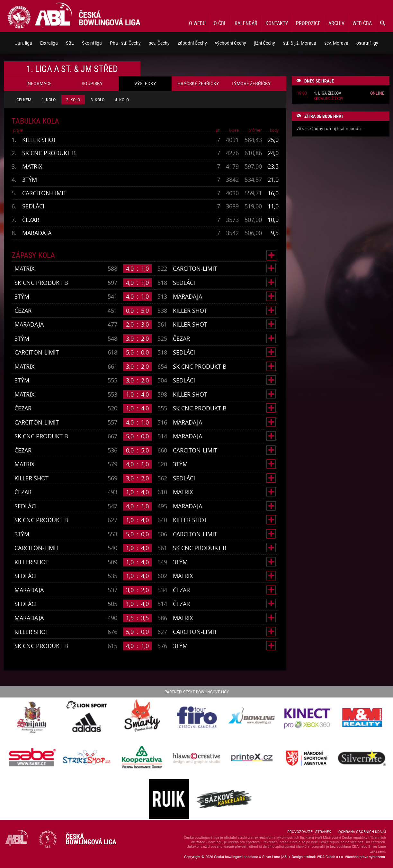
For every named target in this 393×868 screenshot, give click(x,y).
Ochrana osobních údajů (362, 832)
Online (377, 93)
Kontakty (277, 23)
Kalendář (246, 23)
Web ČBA (362, 23)
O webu (197, 23)
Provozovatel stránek (309, 832)
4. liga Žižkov (327, 93)
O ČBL (220, 23)
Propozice (308, 23)
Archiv (336, 23)
